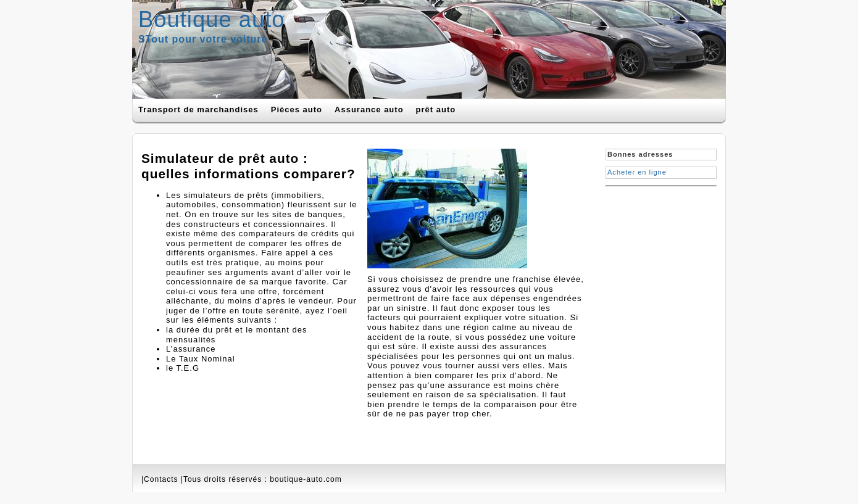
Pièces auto (297, 109)
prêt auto (436, 109)
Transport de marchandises (198, 109)
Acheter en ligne (637, 172)
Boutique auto (212, 19)
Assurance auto (369, 109)
